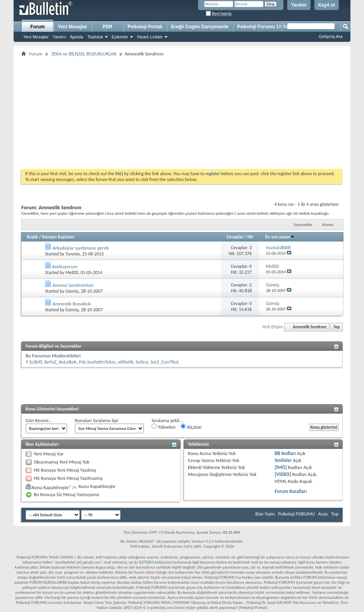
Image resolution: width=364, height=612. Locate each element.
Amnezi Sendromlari (73, 285)
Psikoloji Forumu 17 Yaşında (269, 27)
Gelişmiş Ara (331, 36)
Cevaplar (235, 237)
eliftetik (126, 362)
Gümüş (72, 291)
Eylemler (120, 37)
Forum (37, 27)
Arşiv (323, 514)
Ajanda (76, 37)
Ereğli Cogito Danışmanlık (200, 27)
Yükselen (164, 427)
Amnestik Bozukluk (72, 304)
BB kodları (285, 453)
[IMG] (281, 467)
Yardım (299, 5)
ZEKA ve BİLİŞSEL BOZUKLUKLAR (84, 54)
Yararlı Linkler (150, 37)
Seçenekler (303, 225)
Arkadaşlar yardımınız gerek (80, 248)
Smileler (283, 460)
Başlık (32, 237)
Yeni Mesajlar (36, 37)
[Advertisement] (182, 113)
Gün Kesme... (39, 420)
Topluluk (95, 37)
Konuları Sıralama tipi (97, 420)
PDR (107, 27)
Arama (328, 225)
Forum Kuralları (291, 491)
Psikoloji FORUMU (296, 514)
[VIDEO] (283, 474)
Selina (142, 362)
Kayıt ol (327, 5)
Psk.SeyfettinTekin (97, 362)
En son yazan (280, 237)
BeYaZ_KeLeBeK (61, 362)
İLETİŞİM (147, 562)
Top (336, 327)
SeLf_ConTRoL (165, 362)
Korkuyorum (65, 266)
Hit (250, 237)
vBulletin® (147, 541)
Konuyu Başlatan (58, 237)
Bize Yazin (265, 514)
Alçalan (191, 427)
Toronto (73, 254)
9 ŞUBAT (34, 362)
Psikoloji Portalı (145, 27)
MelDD (72, 272)
